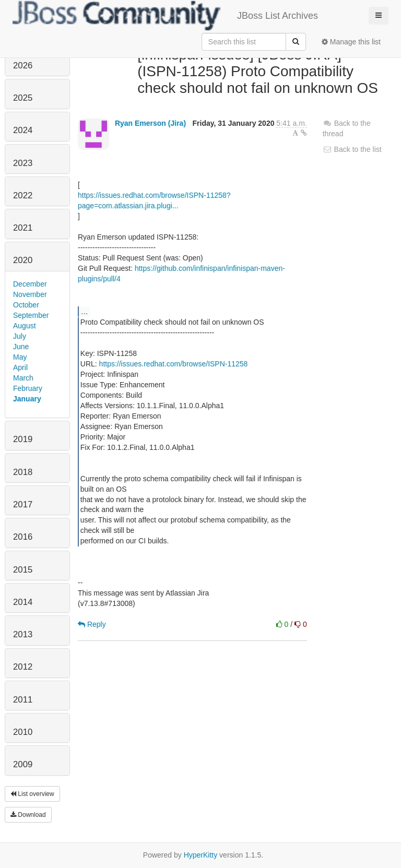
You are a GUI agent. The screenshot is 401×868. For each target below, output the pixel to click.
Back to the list (352, 149)
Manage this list (351, 42)
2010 (23, 732)
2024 (23, 130)
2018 (23, 472)
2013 (23, 634)
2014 (23, 602)
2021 (23, 228)
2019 (23, 439)
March (23, 378)
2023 (23, 163)
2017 (23, 504)
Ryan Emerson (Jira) (150, 123)
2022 (23, 195)
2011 (23, 700)
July (20, 336)
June (21, 347)
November (30, 294)
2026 (23, 66)
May (20, 357)
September (31, 315)
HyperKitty (201, 855)
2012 (23, 667)
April (20, 367)
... (84, 311)
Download (28, 815)
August (25, 326)
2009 (23, 764)
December (30, 284)
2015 (23, 570)
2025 (23, 98)
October (26, 305)
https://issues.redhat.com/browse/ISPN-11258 (174, 364)
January (27, 399)
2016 (23, 537)
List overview (32, 794)
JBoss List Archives (165, 16)
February (28, 388)
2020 (23, 260)
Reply (92, 624)
